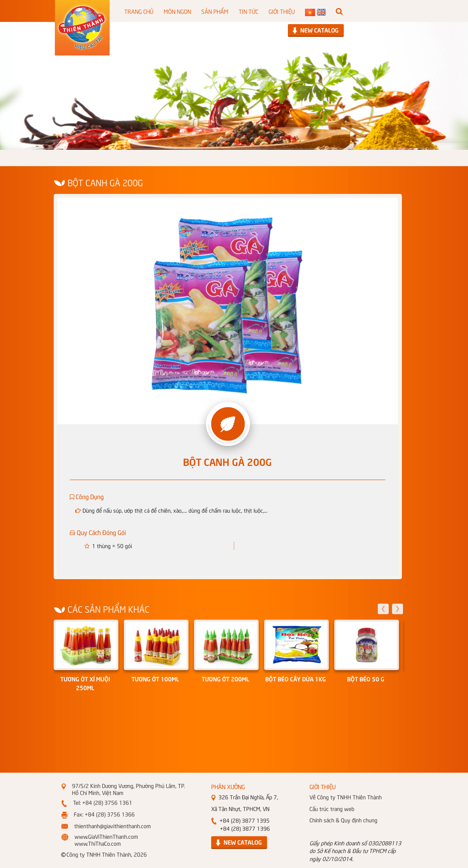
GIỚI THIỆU (282, 11)
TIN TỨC (248, 11)
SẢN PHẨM (215, 11)
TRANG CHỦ (139, 11)
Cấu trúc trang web (332, 808)
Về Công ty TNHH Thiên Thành (346, 797)
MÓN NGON (177, 11)
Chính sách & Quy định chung (343, 820)
